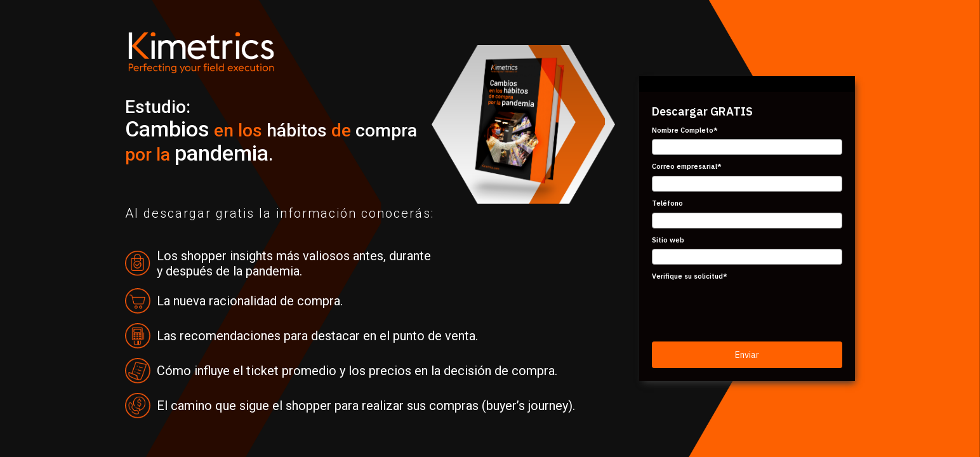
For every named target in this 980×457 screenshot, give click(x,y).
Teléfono (667, 203)
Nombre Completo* (685, 130)
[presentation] (748, 310)
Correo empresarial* (687, 166)
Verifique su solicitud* (690, 276)
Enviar (747, 355)
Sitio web (668, 240)
